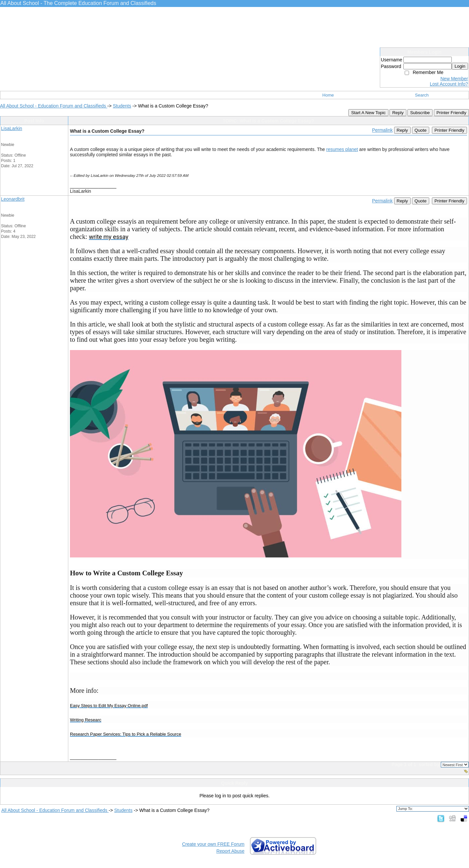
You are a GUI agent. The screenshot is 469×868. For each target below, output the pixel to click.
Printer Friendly (451, 113)
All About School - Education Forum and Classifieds (54, 106)
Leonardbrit (13, 199)
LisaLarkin (12, 128)
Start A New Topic (368, 113)
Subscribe (420, 113)
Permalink (382, 130)
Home (328, 95)
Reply (398, 113)
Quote (421, 130)
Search (422, 95)
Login (460, 66)
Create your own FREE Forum (213, 844)
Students (122, 106)
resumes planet (342, 149)
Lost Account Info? (449, 84)
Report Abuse (231, 851)
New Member (454, 79)
